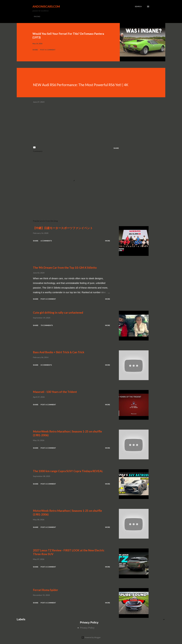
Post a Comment (48, 50)
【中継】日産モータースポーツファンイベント (63, 228)
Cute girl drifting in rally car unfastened (58, 313)
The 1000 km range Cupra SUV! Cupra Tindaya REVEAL (68, 471)
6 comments (46, 241)
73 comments (47, 325)
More (108, 241)
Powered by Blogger (91, 637)
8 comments (46, 365)
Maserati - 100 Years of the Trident (55, 392)
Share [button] (35, 50)
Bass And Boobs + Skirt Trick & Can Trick (59, 352)
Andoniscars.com (46, 6)
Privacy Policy (87, 628)
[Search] (138, 7)
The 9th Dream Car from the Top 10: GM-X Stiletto (65, 268)
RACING (37, 17)
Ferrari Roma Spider (45, 590)
